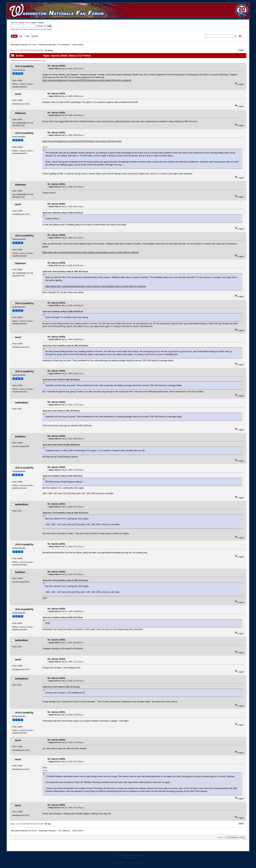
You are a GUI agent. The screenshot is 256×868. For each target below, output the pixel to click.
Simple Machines (138, 855)
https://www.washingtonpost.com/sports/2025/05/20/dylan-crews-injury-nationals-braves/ (82, 141)
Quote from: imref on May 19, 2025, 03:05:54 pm (61, 445)
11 (35, 50)
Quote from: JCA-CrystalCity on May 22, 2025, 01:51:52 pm (65, 513)
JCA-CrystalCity (24, 66)
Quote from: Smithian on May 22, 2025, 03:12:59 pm (63, 617)
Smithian (20, 436)
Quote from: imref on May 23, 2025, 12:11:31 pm (61, 687)
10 (32, 50)
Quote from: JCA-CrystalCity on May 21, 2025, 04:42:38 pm (65, 346)
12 (37, 50)
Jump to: (220, 837)
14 (42, 50)
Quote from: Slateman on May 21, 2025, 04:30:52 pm (63, 312)
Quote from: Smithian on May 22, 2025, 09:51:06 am (63, 476)
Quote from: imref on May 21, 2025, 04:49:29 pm (61, 380)
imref (18, 94)
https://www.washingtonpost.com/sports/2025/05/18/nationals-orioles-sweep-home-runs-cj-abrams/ (87, 80)
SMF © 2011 (126, 855)
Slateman (20, 113)
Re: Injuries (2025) (56, 66)
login (33, 23)
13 (40, 50)
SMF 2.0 (117, 855)
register (41, 23)
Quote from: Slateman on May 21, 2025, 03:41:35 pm (63, 213)
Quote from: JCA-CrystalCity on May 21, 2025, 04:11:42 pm (65, 272)
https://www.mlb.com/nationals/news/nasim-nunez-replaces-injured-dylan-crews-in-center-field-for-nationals (91, 252)
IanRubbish (22, 402)
